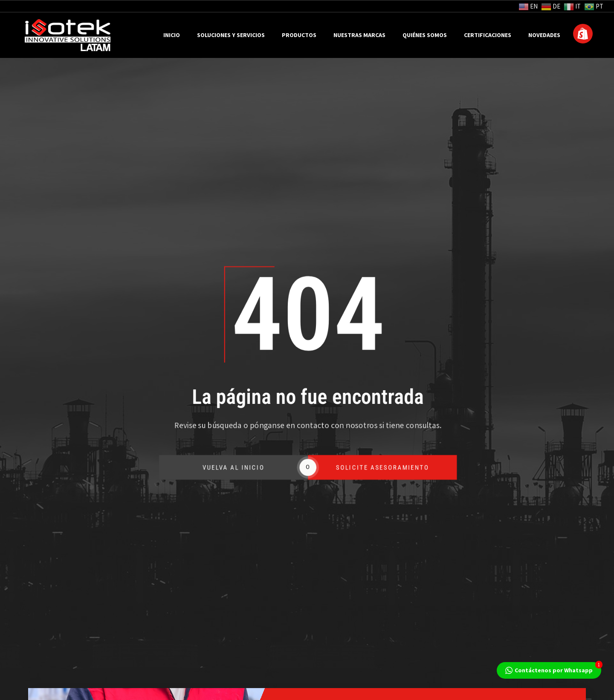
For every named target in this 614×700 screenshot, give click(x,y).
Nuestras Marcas (359, 35)
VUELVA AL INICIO (241, 468)
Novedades (544, 35)
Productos (299, 35)
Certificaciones (488, 35)
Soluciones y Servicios (231, 35)
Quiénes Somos (425, 35)
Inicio (172, 35)
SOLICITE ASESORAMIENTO (391, 468)
